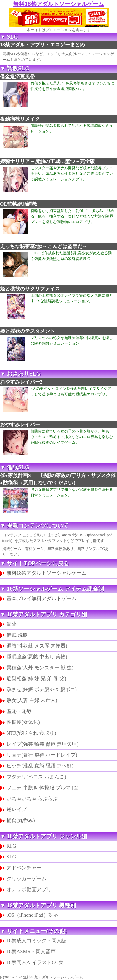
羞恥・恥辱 (19, 711)
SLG (11, 857)
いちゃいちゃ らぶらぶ (32, 798)
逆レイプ (17, 809)
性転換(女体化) (23, 722)
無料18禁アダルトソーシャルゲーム (58, 4)
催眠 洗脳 (17, 635)
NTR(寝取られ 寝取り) (31, 733)
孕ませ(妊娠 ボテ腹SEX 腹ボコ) (42, 689)
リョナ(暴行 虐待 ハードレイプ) (42, 755)
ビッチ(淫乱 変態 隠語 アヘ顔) (40, 766)
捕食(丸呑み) (21, 820)
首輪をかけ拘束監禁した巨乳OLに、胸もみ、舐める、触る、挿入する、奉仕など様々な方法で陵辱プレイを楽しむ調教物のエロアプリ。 (72, 216)
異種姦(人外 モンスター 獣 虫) (40, 668)
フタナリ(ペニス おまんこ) (36, 777)
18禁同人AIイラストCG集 (35, 962)
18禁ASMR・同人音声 (31, 951)
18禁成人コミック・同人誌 (37, 941)
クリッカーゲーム (27, 879)
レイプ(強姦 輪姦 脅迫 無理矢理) (43, 744)
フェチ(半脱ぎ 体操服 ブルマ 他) (43, 788)
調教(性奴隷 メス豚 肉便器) (37, 646)
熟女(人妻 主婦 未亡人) (32, 700)
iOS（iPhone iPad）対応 (32, 915)
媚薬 (12, 624)
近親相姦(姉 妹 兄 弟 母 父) (36, 679)
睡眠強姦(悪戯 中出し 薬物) (37, 657)
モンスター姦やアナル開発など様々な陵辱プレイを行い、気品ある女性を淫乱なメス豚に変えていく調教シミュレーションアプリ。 (72, 174)
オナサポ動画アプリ (29, 889)
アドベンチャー (24, 868)
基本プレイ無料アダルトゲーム (41, 598)
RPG (11, 846)
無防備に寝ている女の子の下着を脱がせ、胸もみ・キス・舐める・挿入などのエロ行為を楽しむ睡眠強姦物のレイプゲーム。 (72, 437)
